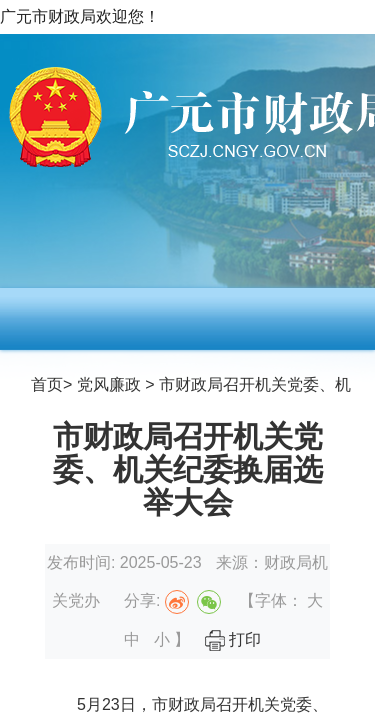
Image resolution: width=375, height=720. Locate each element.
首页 (47, 384)
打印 (233, 639)
